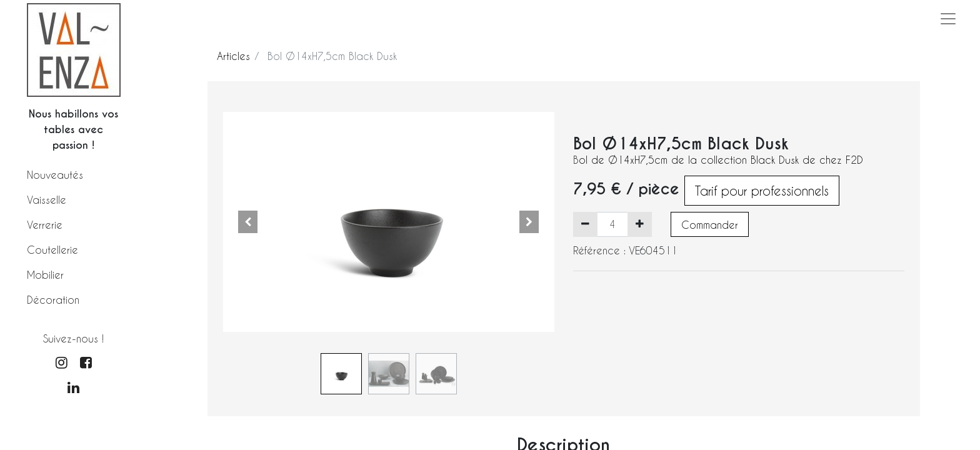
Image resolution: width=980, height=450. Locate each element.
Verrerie (45, 225)
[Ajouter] (640, 224)
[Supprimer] (585, 224)
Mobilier (45, 275)
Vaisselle (47, 200)
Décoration (53, 300)
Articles (233, 56)
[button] (248, 222)
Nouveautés (55, 175)
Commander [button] (710, 225)
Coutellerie (52, 250)
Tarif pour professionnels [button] (762, 191)
